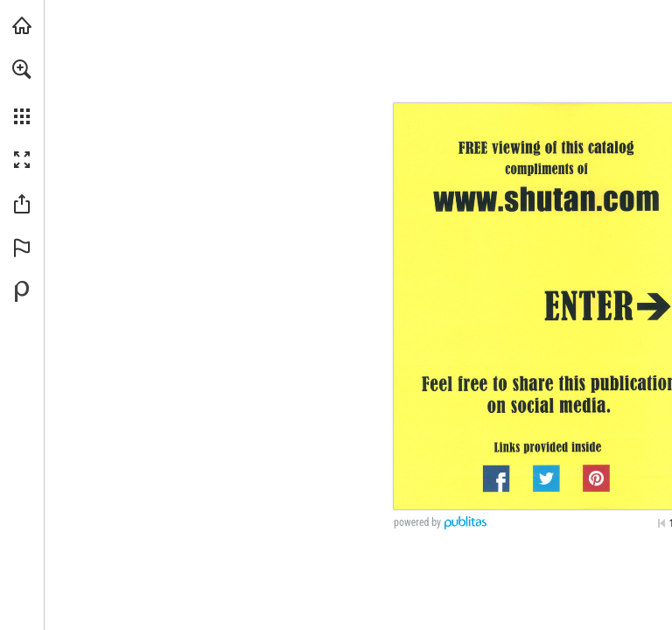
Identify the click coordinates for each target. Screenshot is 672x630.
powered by (417, 522)
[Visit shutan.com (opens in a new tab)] (22, 25)
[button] (22, 69)
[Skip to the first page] (661, 523)
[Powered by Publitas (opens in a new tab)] (22, 291)
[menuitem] (22, 92)
